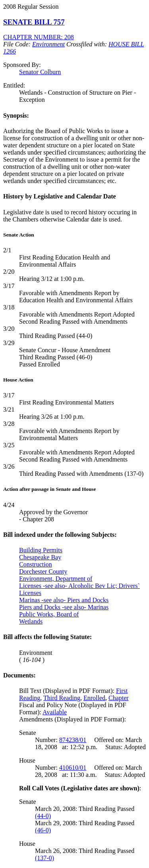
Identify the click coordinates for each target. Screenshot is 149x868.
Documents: (19, 675)
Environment (48, 44)
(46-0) (43, 830)
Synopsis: (16, 115)
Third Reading (62, 698)
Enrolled (94, 698)
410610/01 (73, 768)
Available (55, 712)
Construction (36, 564)
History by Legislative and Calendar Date (60, 196)
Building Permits (41, 550)
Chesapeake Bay (40, 557)
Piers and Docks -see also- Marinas (64, 607)
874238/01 (73, 740)
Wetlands (31, 621)
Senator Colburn (40, 72)
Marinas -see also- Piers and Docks (64, 600)
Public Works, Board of (49, 614)
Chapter (119, 698)
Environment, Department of (56, 579)
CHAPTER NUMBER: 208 (39, 37)
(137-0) (45, 858)
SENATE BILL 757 (34, 22)
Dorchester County (43, 571)
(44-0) (43, 816)
